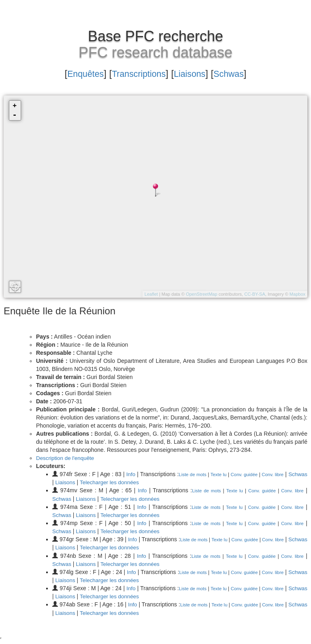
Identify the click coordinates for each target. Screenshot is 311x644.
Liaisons (194, 73)
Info (137, 474)
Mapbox (297, 294)
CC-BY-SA (255, 294)
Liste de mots (202, 475)
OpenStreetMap (202, 294)
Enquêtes (78, 73)
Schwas (236, 73)
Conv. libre (292, 475)
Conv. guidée (260, 475)
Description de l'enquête (66, 458)
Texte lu (232, 475)
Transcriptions (137, 73)
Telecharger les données (133, 482)
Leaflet (151, 294)
